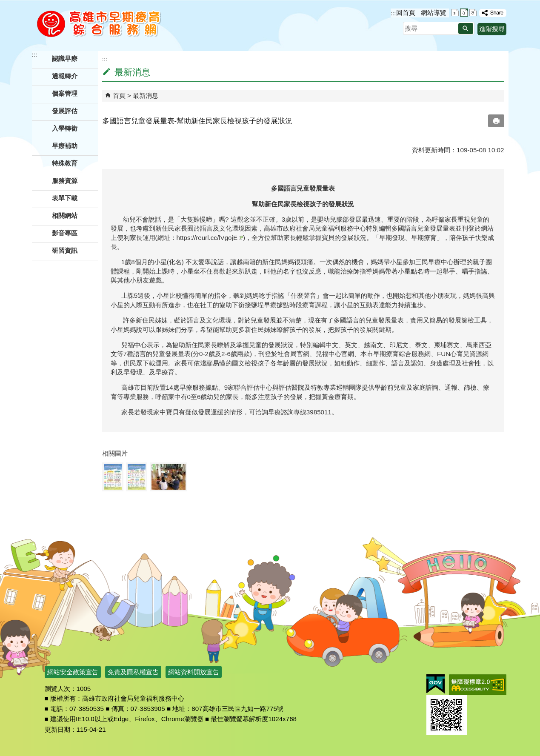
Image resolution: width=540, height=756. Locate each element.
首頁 (119, 96)
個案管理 (65, 93)
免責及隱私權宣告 (133, 672)
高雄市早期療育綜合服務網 (99, 23)
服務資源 (65, 181)
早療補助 (65, 146)
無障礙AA (478, 685)
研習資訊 (65, 250)
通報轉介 (65, 76)
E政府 (436, 684)
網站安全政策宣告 (73, 672)
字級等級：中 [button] (464, 13)
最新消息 (146, 96)
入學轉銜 (65, 128)
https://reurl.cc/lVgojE (210, 238)
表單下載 (65, 198)
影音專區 (65, 233)
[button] (466, 29)
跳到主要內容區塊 (4, 4)
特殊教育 (65, 163)
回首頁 (406, 13)
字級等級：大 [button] (473, 13)
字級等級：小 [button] (455, 13)
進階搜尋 (492, 29)
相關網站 (65, 215)
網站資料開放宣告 (194, 672)
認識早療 (65, 58)
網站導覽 (434, 13)
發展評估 (65, 111)
